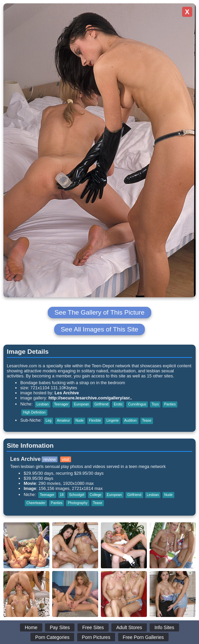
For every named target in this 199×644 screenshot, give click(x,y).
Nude (80, 420)
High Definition (34, 412)
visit (66, 459)
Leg (49, 420)
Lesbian (43, 404)
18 (62, 495)
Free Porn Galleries (143, 637)
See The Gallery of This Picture (99, 312)
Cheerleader (36, 503)
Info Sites (164, 627)
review (50, 459)
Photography (78, 503)
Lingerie (112, 420)
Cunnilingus (137, 404)
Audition (130, 420)
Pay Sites (60, 627)
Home (31, 627)
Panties (170, 404)
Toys (155, 404)
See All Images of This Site (100, 329)
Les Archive (67, 393)
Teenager (61, 404)
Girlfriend (102, 404)
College (96, 495)
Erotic (118, 404)
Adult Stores (129, 627)
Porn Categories (52, 637)
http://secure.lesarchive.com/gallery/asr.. (90, 398)
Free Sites (93, 627)
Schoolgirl (77, 495)
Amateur (63, 420)
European (81, 404)
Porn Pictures (96, 637)
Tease (147, 420)
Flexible (95, 420)
